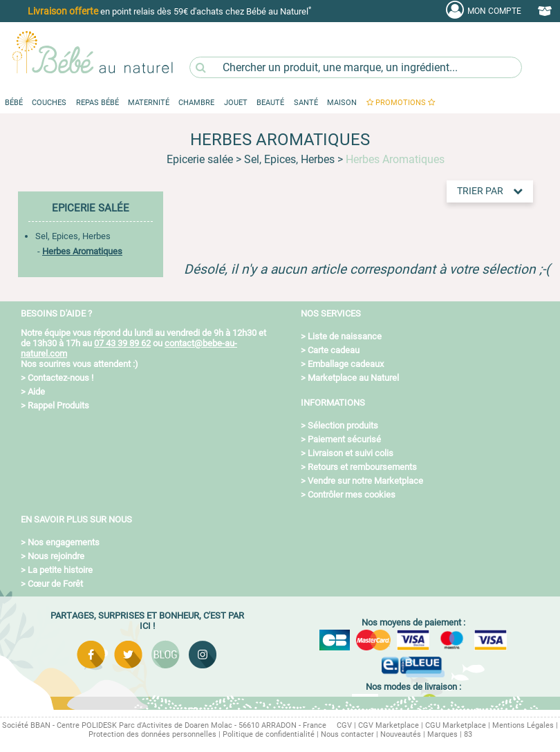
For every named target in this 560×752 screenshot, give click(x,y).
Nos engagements (64, 542)
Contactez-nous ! (60, 378)
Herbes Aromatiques (82, 251)
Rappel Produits (58, 405)
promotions (401, 103)
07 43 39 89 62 (122, 343)
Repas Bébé (97, 103)
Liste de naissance (345, 336)
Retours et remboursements (362, 467)
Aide (36, 392)
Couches (49, 103)
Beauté (270, 103)
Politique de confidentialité (269, 734)
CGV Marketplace (389, 725)
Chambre (196, 103)
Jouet (236, 103)
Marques (442, 734)
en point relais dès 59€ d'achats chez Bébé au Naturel (169, 11)
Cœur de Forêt (55, 584)
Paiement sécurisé (344, 439)
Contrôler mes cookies (352, 495)
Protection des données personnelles (152, 734)
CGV (344, 725)
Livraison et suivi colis (351, 453)
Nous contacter (347, 734)
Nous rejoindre (56, 556)
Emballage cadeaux (346, 364)
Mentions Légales (523, 725)
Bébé (14, 103)
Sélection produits (343, 425)
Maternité (149, 103)
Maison (342, 103)
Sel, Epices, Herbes (73, 236)
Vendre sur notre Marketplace (365, 481)
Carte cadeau (334, 350)
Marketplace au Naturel (353, 378)
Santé (306, 103)
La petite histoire (60, 570)
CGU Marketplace (456, 725)
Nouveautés (401, 734)
